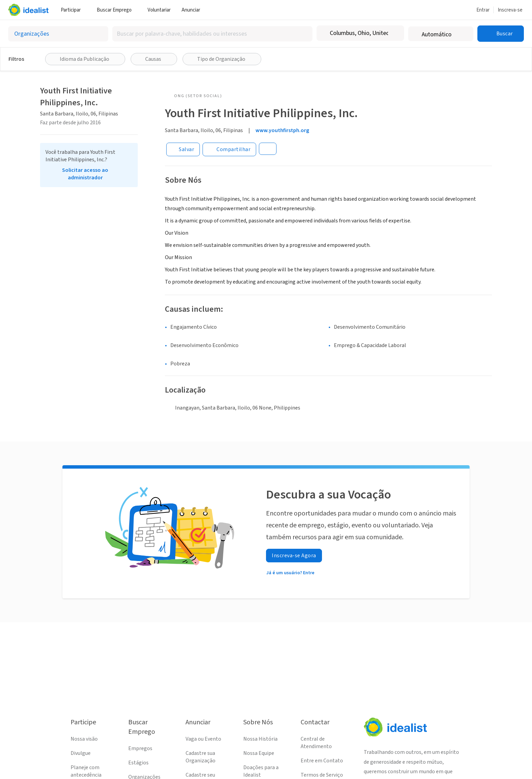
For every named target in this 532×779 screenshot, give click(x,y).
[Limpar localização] (395, 33)
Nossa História (260, 739)
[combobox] (212, 34)
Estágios (138, 763)
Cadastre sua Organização (201, 757)
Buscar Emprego (117, 10)
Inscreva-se (510, 10)
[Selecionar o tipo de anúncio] (58, 34)
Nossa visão (84, 739)
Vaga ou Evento (203, 739)
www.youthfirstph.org (282, 130)
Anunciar (193, 10)
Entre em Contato (322, 761)
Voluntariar (159, 10)
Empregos (140, 748)
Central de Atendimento (316, 743)
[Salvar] (183, 149)
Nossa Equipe (259, 753)
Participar (73, 10)
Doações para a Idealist (261, 771)
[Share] (229, 149)
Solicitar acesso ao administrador (85, 174)
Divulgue (81, 753)
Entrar (483, 10)
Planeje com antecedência (86, 771)
